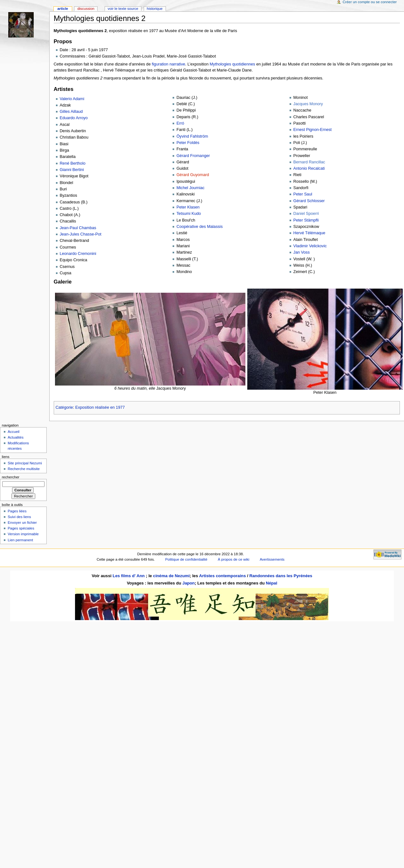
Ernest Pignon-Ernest (313, 130)
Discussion (86, 9)
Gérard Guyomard (193, 175)
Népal (271, 583)
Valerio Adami (72, 99)
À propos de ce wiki (233, 559)
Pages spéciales (21, 528)
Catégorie (64, 407)
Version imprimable (23, 534)
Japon (189, 583)
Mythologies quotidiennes (232, 64)
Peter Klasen (188, 207)
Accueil (14, 432)
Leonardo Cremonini (78, 254)
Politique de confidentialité (186, 559)
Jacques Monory (308, 104)
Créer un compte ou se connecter (370, 2)
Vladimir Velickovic (310, 246)
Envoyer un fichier (22, 523)
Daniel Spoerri (306, 214)
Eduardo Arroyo (74, 118)
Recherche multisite (24, 469)
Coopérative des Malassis (199, 227)
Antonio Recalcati (309, 168)
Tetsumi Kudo (189, 214)
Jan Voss (302, 252)
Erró (180, 123)
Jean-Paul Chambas (78, 228)
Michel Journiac (190, 188)
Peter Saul (303, 194)
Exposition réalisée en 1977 (100, 407)
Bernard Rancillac (309, 162)
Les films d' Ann (129, 576)
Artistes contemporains (222, 576)
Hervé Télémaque (309, 233)
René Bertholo (73, 163)
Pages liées (17, 511)
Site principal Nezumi (25, 463)
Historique (155, 9)
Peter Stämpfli (306, 220)
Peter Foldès (188, 143)
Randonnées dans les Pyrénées (281, 576)
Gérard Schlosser (309, 201)
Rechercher (11, 477)
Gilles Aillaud (71, 112)
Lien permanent (20, 540)
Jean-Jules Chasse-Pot (81, 234)
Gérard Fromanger (193, 156)
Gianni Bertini (72, 170)
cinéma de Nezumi (171, 576)
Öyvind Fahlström (192, 136)
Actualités (16, 437)
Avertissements (272, 559)
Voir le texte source (123, 9)
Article (63, 9)
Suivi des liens (19, 517)
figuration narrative (168, 64)
